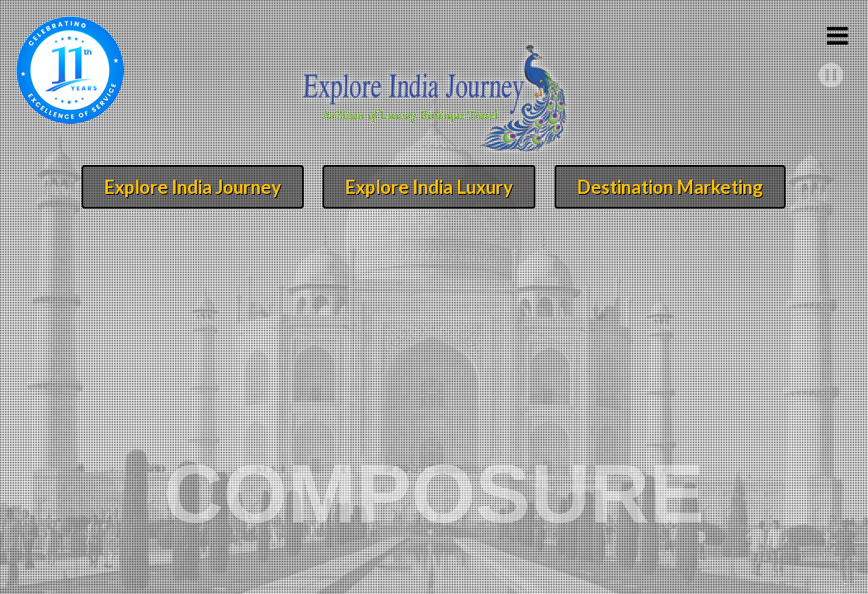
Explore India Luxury (429, 187)
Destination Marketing (670, 187)
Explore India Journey (193, 187)
